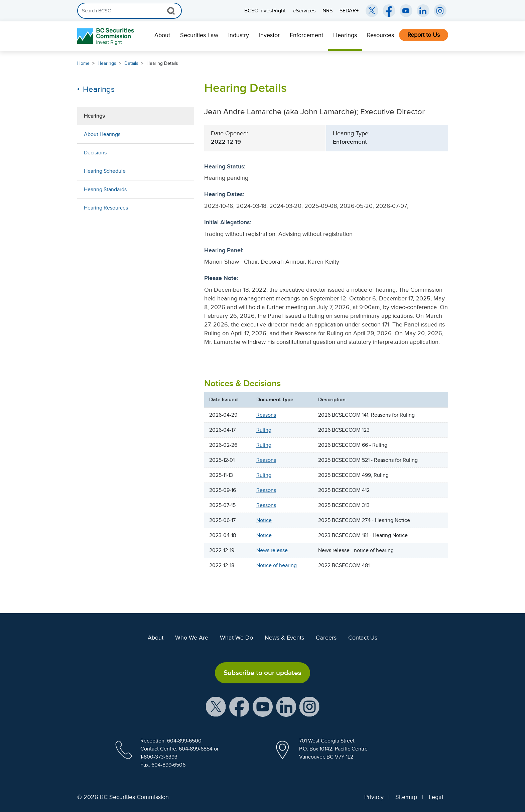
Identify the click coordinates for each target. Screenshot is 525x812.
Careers (326, 638)
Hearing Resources (106, 208)
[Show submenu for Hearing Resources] (182, 208)
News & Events (284, 638)
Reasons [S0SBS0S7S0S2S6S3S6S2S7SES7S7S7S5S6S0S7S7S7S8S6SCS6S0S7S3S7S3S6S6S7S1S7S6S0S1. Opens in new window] (266, 505)
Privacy (374, 797)
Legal (436, 797)
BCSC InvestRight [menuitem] (265, 11)
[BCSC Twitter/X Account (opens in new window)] (372, 11)
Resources (380, 35)
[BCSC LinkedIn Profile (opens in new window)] (286, 706)
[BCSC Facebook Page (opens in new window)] (389, 11)
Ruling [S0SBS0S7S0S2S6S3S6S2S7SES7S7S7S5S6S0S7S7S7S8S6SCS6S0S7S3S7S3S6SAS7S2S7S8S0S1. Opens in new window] (264, 445)
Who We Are (192, 638)
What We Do (236, 638)
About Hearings (102, 134)
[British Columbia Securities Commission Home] (106, 36)
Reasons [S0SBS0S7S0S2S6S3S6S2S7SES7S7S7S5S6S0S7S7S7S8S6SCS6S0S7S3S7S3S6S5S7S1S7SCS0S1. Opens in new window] (266, 490)
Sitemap (406, 797)
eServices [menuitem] (304, 11)
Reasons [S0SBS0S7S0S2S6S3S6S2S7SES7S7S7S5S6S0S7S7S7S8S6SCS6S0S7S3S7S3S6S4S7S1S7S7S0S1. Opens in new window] (266, 460)
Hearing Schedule (105, 171)
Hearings (345, 35)
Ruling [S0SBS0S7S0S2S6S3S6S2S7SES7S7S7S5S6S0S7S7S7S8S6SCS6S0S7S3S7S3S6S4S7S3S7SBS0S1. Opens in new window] (264, 475)
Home (83, 63)
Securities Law (199, 35)
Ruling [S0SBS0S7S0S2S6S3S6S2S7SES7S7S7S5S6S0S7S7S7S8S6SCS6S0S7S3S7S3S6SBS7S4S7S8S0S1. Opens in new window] (264, 430)
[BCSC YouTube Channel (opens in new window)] (406, 11)
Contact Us (363, 638)
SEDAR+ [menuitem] (349, 11)
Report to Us (424, 35)
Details (131, 63)
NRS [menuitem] (327, 11)
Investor (269, 35)
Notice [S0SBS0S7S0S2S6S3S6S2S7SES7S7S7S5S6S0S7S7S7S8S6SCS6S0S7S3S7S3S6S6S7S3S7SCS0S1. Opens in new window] (264, 520)
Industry (239, 35)
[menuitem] (162, 36)
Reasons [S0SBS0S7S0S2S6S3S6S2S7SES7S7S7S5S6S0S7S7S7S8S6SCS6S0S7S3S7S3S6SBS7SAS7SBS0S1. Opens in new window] (266, 415)
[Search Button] (171, 11)
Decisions (95, 153)
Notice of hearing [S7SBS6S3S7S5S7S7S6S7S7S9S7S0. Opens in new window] (277, 565)
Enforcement (306, 35)
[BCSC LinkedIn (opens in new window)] (423, 11)
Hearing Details (162, 63)
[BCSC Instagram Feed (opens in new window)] (440, 11)
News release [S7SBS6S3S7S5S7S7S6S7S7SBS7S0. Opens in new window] (272, 550)
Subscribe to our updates (262, 673)
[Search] (129, 11)
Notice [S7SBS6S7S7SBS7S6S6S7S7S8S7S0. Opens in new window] (264, 535)
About (162, 35)
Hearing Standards (105, 189)
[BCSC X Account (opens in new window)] (216, 706)
